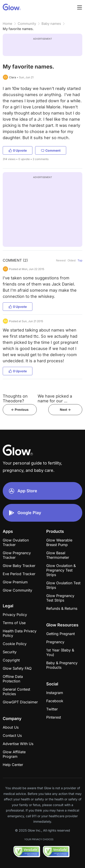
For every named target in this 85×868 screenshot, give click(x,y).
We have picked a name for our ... (55, 398)
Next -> (65, 410)
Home (7, 24)
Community (27, 24)
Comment (51, 150)
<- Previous (20, 410)
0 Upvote (18, 150)
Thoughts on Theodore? (15, 398)
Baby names (51, 24)
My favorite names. (18, 29)
